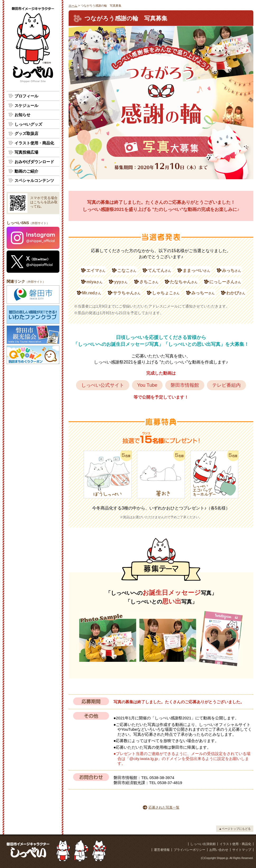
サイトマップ (242, 850)
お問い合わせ (219, 850)
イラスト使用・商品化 (34, 143)
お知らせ (22, 115)
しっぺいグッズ (28, 124)
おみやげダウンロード (34, 162)
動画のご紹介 (26, 171)
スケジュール (26, 105)
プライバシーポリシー (189, 850)
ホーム (73, 6)
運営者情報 (162, 850)
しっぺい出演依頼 (203, 844)
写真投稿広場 (26, 152)
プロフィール (26, 96)
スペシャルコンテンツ (34, 180)
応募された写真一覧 (164, 807)
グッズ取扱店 (26, 133)
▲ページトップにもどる (235, 829)
